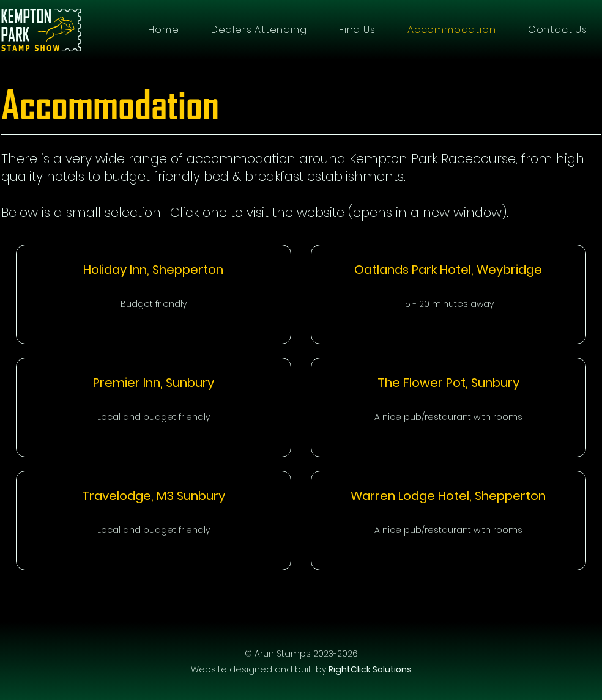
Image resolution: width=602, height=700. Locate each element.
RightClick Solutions (370, 669)
